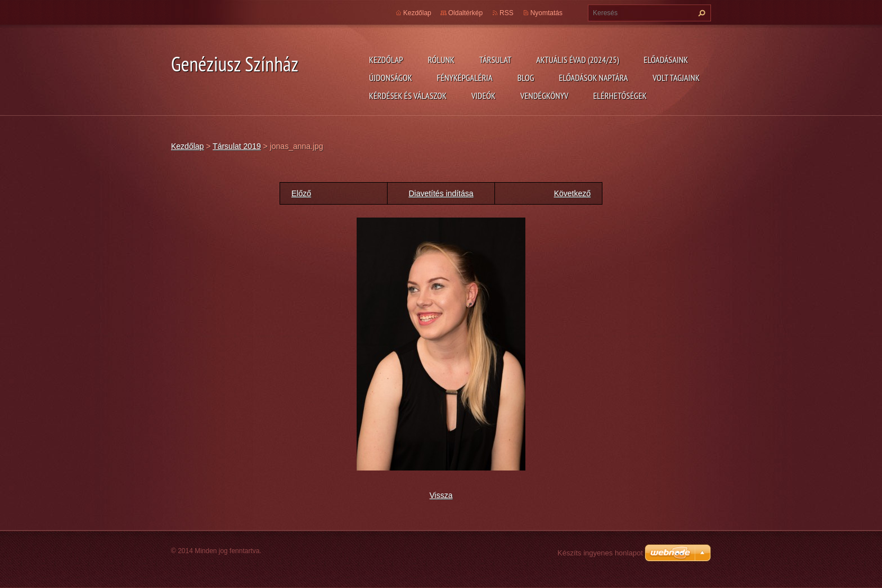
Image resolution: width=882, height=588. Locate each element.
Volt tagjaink (676, 78)
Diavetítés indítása (441, 193)
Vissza (441, 495)
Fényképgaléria (465, 78)
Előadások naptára (594, 78)
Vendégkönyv (544, 96)
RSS (507, 13)
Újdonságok (391, 78)
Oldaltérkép (465, 13)
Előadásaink (666, 60)
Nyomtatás (546, 13)
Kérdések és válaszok (408, 96)
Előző (301, 193)
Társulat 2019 (237, 146)
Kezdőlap (386, 60)
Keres (700, 13)
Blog (526, 78)
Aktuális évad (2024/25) (577, 60)
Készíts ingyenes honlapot (600, 553)
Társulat (495, 60)
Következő (572, 193)
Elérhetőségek (620, 96)
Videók (483, 96)
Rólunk (441, 60)
